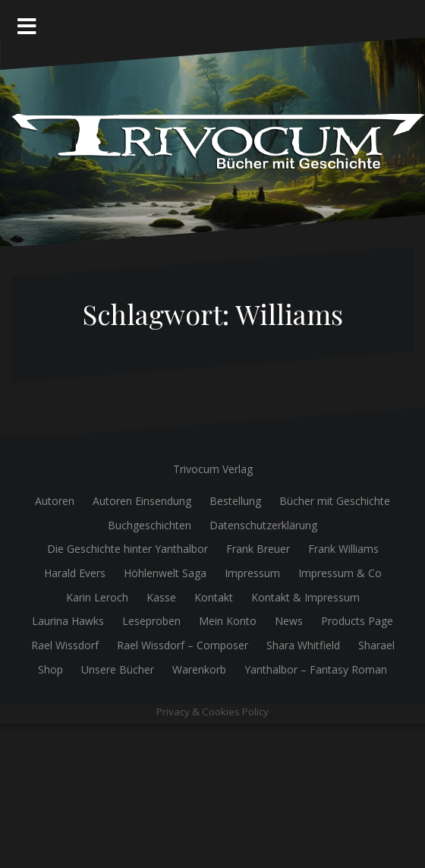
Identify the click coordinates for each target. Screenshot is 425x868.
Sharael (376, 645)
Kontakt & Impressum (305, 597)
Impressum (252, 573)
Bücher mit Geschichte (335, 501)
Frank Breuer (258, 549)
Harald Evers (75, 573)
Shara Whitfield (303, 645)
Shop (50, 669)
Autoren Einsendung (142, 501)
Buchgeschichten (150, 525)
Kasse (161, 597)
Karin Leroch (97, 597)
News (289, 621)
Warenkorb (199, 669)
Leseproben (151, 621)
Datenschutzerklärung (263, 525)
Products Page (357, 621)
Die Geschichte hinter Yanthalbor (127, 549)
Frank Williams (343, 549)
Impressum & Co (340, 573)
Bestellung (235, 501)
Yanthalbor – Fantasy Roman (316, 669)
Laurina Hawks (68, 621)
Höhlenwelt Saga (165, 573)
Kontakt (214, 597)
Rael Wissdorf (65, 645)
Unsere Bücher (118, 669)
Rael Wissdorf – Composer (183, 645)
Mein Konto (228, 621)
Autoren (55, 501)
